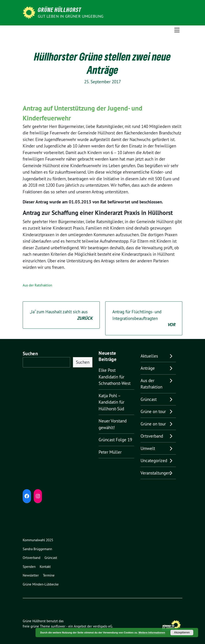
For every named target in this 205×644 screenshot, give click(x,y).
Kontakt (45, 567)
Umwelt (148, 448)
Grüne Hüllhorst (60, 10)
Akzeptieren (182, 633)
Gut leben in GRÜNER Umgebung (71, 16)
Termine (49, 575)
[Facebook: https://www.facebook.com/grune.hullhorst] (27, 496)
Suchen (30, 354)
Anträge (148, 368)
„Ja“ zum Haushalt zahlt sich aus (61, 315)
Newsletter (31, 575)
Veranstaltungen (155, 473)
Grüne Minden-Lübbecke (41, 584)
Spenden (29, 567)
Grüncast (149, 399)
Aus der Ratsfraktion (37, 285)
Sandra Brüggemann (37, 549)
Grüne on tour (153, 411)
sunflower (58, 626)
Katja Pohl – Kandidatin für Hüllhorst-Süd (111, 402)
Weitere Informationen (152, 633)
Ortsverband (152, 436)
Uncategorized (154, 461)
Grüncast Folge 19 (115, 440)
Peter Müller (110, 452)
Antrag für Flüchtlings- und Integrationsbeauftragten (144, 319)
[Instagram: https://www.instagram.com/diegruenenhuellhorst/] (38, 496)
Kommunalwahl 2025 (38, 540)
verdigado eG (102, 626)
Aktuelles (149, 356)
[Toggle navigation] (177, 30)
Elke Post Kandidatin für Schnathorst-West (115, 377)
